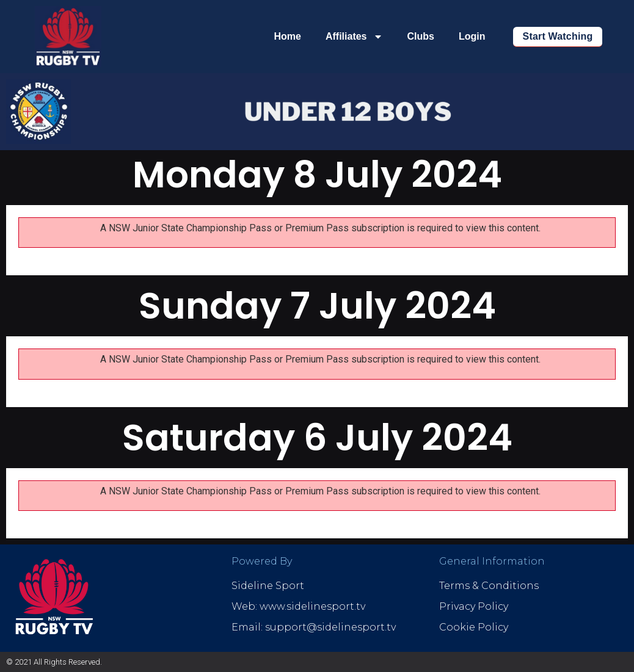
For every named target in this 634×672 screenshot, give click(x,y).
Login (472, 36)
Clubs (421, 36)
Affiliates (354, 37)
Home (287, 36)
